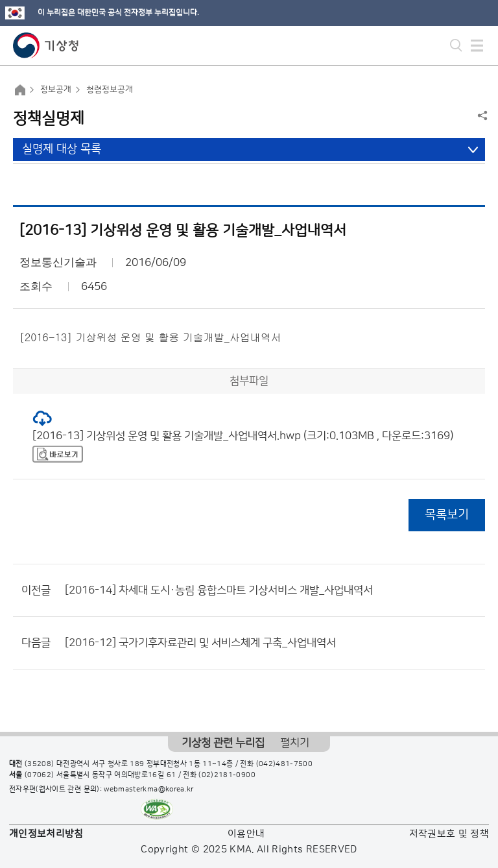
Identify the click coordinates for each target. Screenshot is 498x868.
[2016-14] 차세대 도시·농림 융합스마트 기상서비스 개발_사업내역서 (219, 590)
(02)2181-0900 (227, 775)
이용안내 (246, 834)
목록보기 (447, 515)
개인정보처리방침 (46, 834)
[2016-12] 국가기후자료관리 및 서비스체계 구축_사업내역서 (200, 643)
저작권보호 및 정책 (449, 834)
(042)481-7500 (285, 764)
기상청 (46, 45)
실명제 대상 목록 (62, 149)
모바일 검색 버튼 (456, 45)
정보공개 (56, 90)
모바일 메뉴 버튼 (477, 45)
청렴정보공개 (110, 90)
